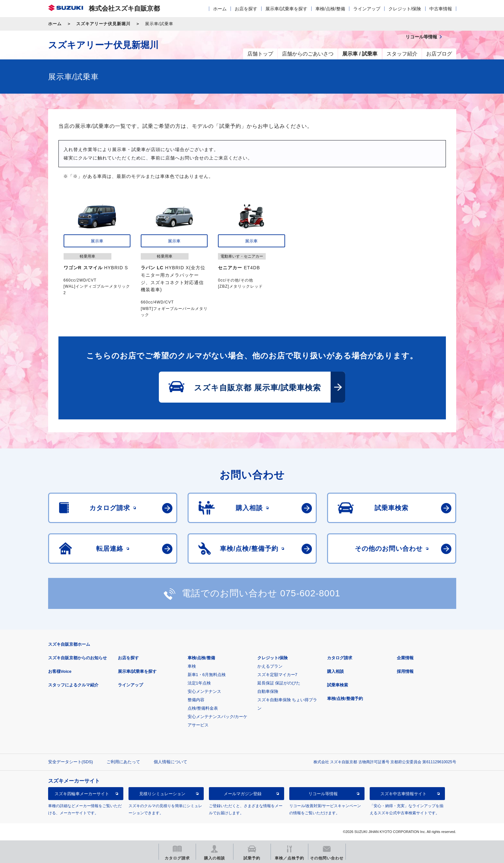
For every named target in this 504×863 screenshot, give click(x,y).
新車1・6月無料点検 (207, 675)
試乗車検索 (338, 685)
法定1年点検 (199, 683)
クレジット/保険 (405, 9)
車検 (192, 666)
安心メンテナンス (204, 691)
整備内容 (196, 700)
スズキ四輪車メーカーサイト (82, 794)
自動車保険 (268, 691)
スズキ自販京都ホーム (69, 644)
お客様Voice (60, 671)
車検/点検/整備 (330, 9)
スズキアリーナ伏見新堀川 (103, 24)
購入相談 (335, 671)
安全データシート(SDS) (71, 762)
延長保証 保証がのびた (279, 683)
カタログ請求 (340, 658)
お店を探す (246, 9)
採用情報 (405, 671)
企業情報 (405, 658)
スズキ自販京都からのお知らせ (77, 658)
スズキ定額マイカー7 (277, 675)
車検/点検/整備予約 (345, 699)
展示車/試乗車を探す (286, 9)
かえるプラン (270, 666)
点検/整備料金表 (203, 708)
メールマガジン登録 (243, 794)
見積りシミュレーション (162, 794)
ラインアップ (367, 9)
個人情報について (170, 762)
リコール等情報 (323, 794)
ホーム (220, 9)
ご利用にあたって (123, 762)
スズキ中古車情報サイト (403, 794)
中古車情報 (441, 9)
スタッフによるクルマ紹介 (73, 685)
